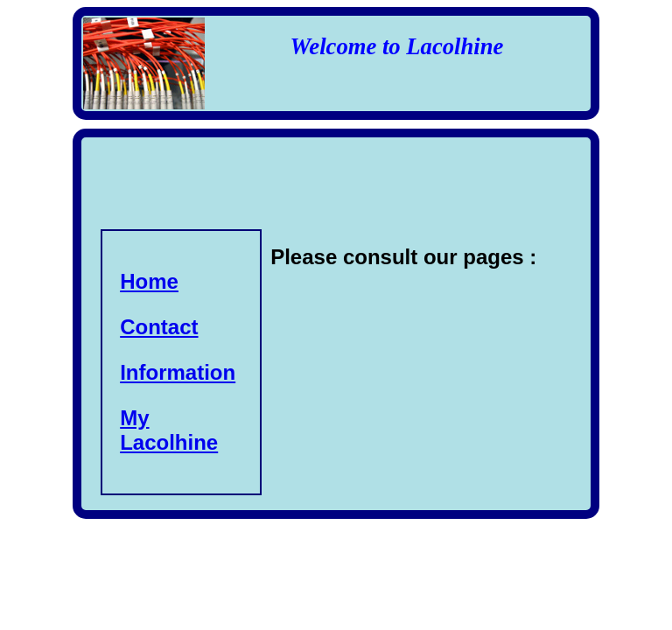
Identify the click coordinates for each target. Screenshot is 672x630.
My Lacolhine (169, 430)
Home (149, 281)
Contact (159, 327)
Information (178, 372)
